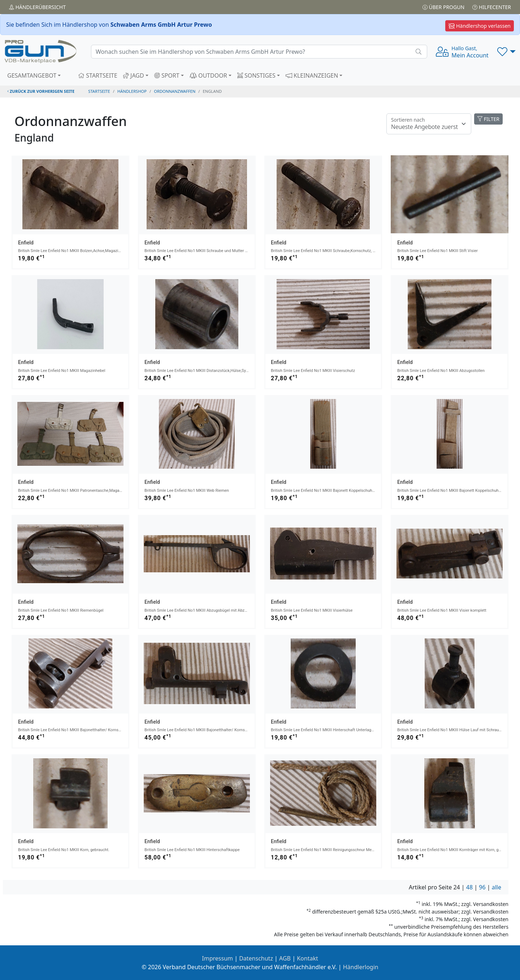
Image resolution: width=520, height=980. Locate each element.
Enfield (26, 243)
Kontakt (307, 958)
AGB (285, 958)
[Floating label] (429, 124)
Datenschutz (256, 958)
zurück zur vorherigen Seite (41, 91)
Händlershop (132, 91)
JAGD (134, 75)
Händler (37, 7)
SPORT (167, 75)
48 (469, 887)
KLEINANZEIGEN (312, 75)
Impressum (217, 958)
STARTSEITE (98, 75)
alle (497, 887)
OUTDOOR (208, 75)
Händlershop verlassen (480, 26)
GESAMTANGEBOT (32, 75)
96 (482, 887)
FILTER (488, 119)
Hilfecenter (492, 7)
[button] (506, 52)
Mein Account (470, 52)
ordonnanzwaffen (175, 91)
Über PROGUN (443, 7)
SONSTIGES (256, 75)
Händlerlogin (361, 967)
